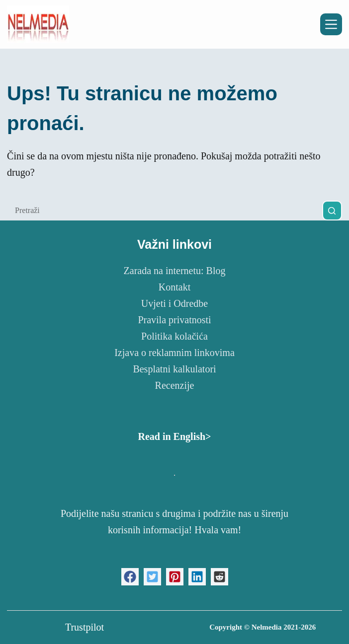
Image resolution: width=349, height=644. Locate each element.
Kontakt (174, 287)
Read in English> (174, 436)
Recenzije (175, 385)
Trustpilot (85, 627)
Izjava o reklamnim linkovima (174, 353)
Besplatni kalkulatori (174, 369)
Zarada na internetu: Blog (175, 271)
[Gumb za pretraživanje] (332, 211)
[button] (130, 577)
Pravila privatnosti (174, 320)
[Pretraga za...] (165, 211)
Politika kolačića (174, 336)
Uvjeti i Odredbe (174, 303)
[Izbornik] (331, 24)
